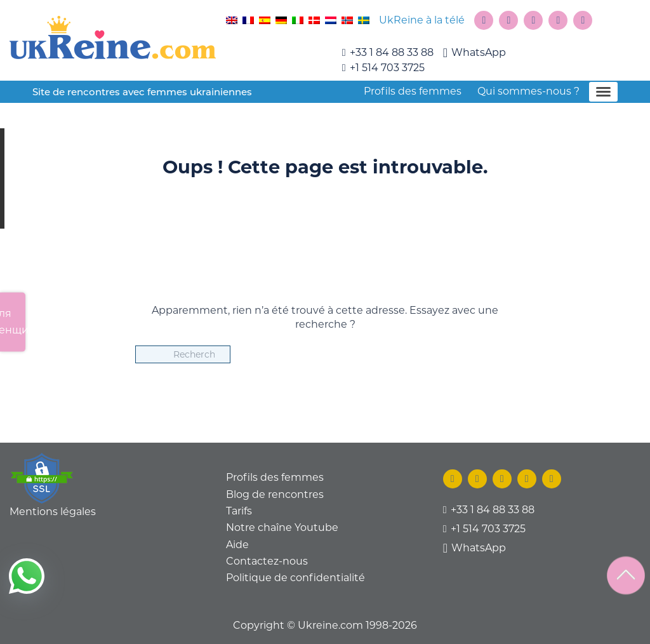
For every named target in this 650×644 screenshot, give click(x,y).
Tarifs (239, 511)
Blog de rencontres (275, 494)
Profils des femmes (413, 91)
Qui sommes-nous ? (528, 91)
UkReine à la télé (422, 20)
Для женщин (13, 322)
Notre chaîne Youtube (282, 527)
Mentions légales (53, 512)
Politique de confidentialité (295, 578)
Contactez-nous (267, 561)
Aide (237, 545)
